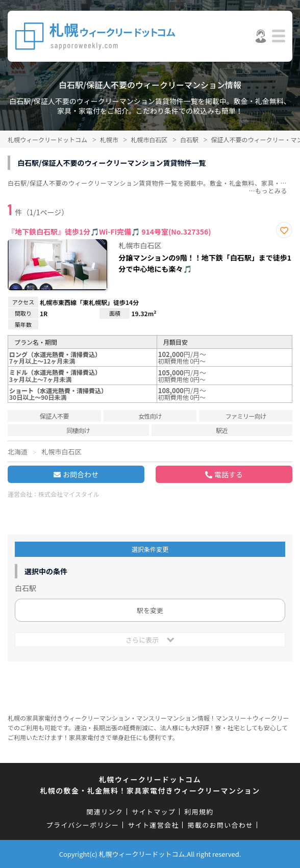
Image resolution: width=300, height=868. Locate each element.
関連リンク (105, 812)
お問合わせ (81, 474)
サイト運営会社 (153, 825)
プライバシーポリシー (83, 825)
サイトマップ (154, 812)
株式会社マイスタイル (69, 494)
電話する (229, 474)
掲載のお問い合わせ (221, 825)
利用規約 (199, 812)
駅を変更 (150, 610)
